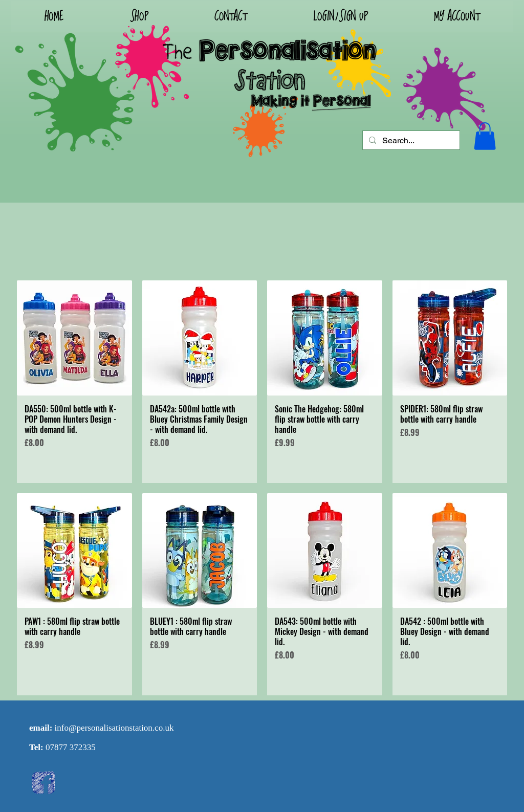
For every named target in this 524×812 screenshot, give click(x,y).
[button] (340, 16)
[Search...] (410, 141)
